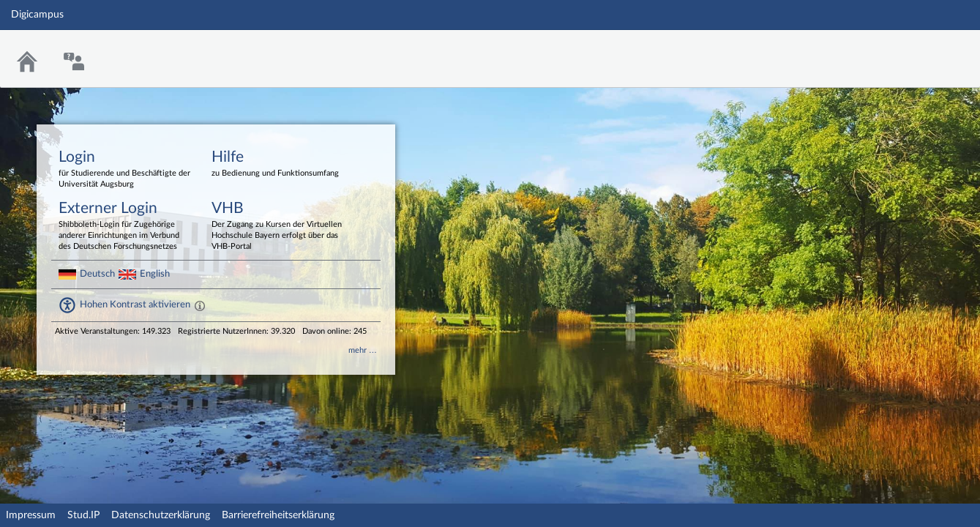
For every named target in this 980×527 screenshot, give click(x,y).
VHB (277, 227)
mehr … (363, 350)
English (155, 274)
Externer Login (124, 227)
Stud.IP (83, 515)
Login (124, 170)
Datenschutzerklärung (161, 515)
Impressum (31, 515)
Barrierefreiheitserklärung (278, 515)
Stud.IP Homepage (924, 49)
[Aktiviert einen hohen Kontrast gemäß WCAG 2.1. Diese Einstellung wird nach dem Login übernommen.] (200, 305)
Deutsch (97, 274)
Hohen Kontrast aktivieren (135, 304)
